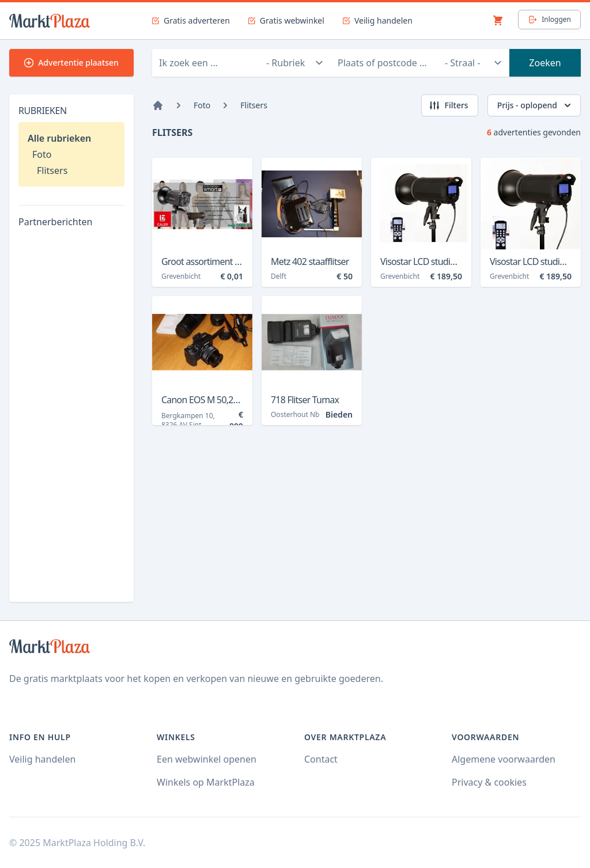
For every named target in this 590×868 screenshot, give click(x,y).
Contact (321, 759)
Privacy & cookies (489, 782)
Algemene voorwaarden (504, 759)
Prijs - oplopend (535, 105)
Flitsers (52, 170)
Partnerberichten (55, 222)
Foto (42, 154)
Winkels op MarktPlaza (206, 782)
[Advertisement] (71, 420)
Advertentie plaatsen (71, 62)
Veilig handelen (42, 759)
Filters (449, 105)
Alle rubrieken (59, 138)
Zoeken (545, 63)
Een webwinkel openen (207, 759)
